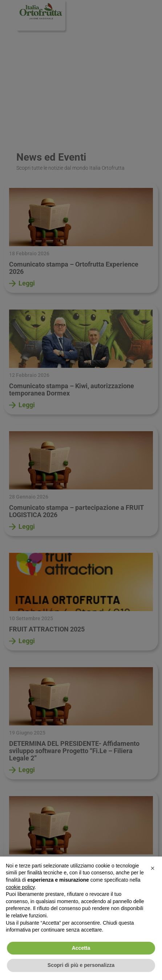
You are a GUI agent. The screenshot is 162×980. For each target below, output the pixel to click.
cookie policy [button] (20, 887)
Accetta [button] (81, 948)
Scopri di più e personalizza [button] (81, 965)
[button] (153, 868)
